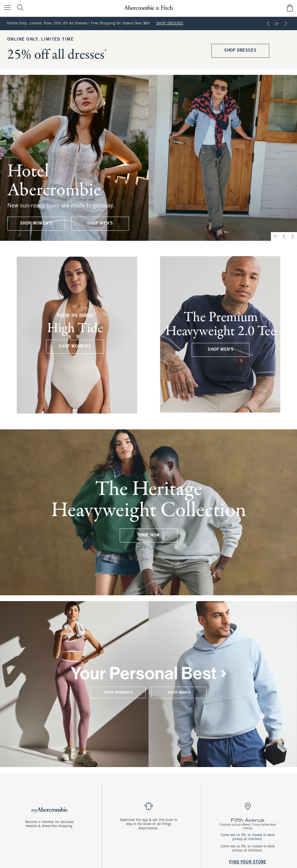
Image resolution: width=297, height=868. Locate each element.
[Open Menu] (6, 8)
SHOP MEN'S (100, 224)
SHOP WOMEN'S (36, 224)
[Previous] (268, 23)
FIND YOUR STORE (248, 862)
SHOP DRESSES (170, 23)
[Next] (286, 23)
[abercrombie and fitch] (148, 8)
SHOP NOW (149, 535)
